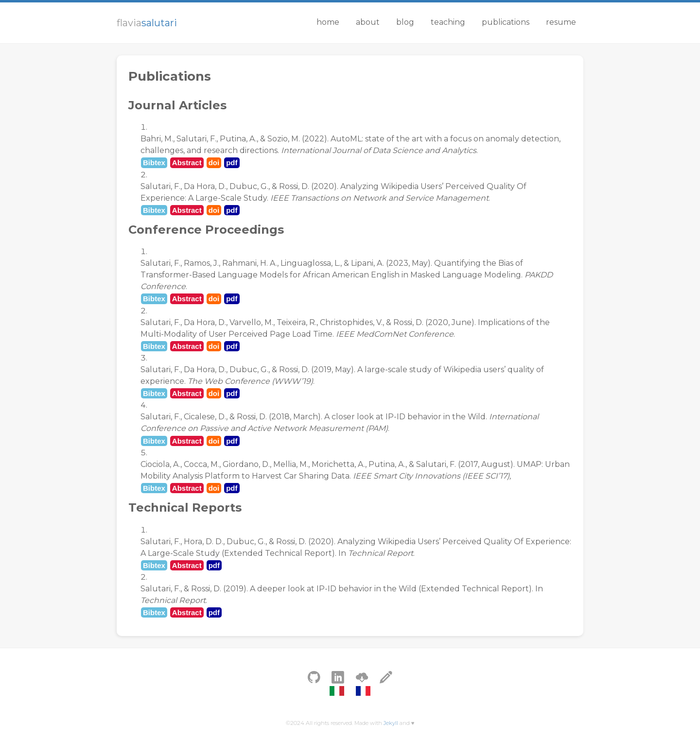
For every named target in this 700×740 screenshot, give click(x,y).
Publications (506, 22)
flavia (147, 23)
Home (328, 22)
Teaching (448, 22)
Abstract (187, 163)
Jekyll (391, 723)
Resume (561, 22)
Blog (405, 22)
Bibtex (154, 163)
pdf (232, 163)
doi (214, 163)
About (368, 22)
